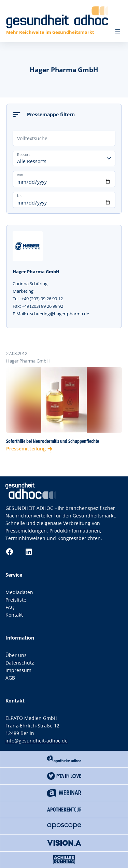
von (20, 174)
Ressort (24, 154)
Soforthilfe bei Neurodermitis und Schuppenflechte (53, 441)
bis (20, 195)
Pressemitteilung (26, 449)
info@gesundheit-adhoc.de (37, 741)
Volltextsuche (32, 138)
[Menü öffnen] (118, 32)
